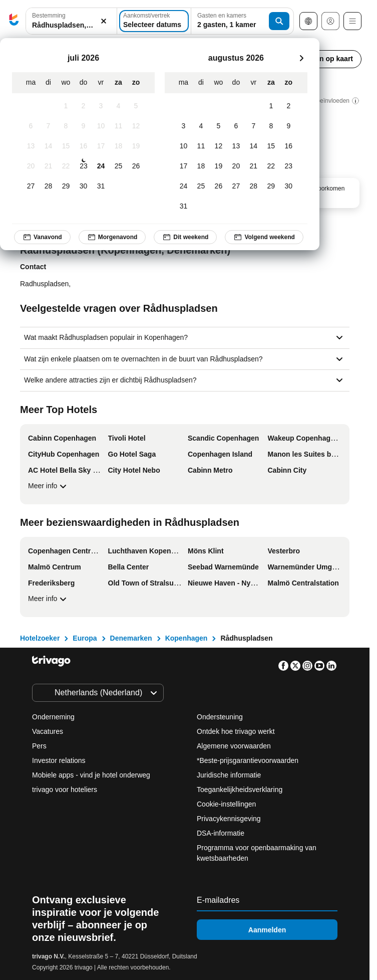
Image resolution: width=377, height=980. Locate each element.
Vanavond (42, 237)
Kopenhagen (186, 638)
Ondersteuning (220, 717)
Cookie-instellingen (227, 804)
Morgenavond (112, 237)
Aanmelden (267, 929)
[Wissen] (104, 21)
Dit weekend (185, 237)
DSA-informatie (221, 833)
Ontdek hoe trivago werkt (236, 731)
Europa (85, 638)
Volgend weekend (264, 237)
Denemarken (131, 638)
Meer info (49, 486)
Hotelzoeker (40, 638)
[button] (71, 21)
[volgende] (301, 58)
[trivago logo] (14, 21)
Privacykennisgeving (229, 819)
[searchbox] (71, 25)
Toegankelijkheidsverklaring (240, 790)
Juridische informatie (229, 775)
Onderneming (53, 717)
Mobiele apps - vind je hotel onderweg (91, 775)
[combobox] (71, 21)
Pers (39, 746)
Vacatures (48, 731)
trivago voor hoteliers (65, 790)
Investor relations (59, 760)
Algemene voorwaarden (234, 746)
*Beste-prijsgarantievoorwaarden (248, 760)
